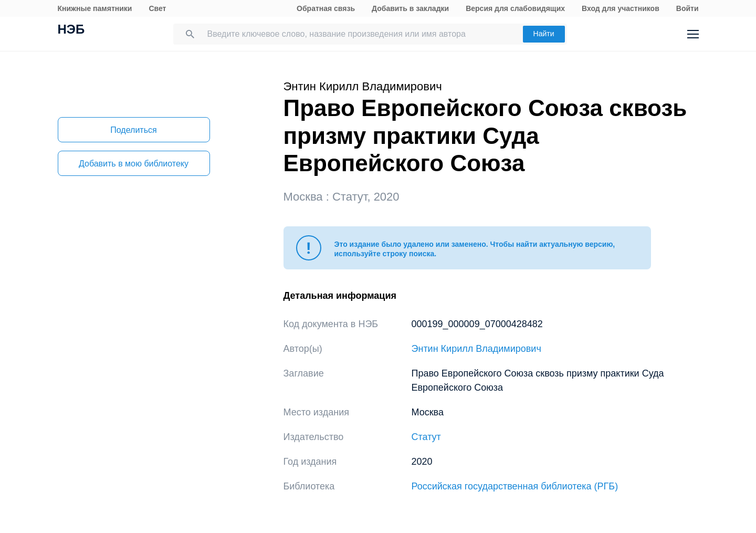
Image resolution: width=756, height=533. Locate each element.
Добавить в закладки (410, 8)
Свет (157, 8)
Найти (544, 34)
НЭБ (71, 30)
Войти (687, 8)
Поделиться (133, 130)
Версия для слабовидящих (515, 8)
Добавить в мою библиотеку (134, 164)
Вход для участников (621, 8)
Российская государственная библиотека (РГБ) (515, 486)
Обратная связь (326, 8)
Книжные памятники (95, 8)
